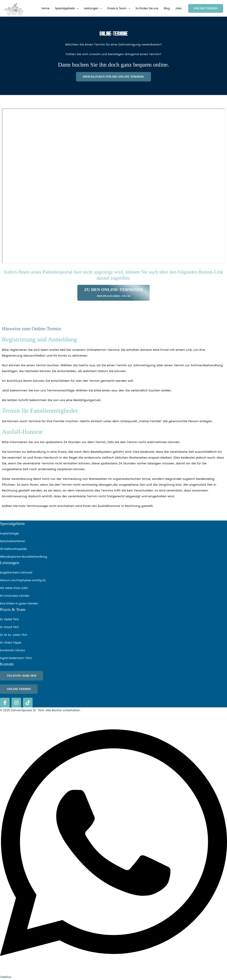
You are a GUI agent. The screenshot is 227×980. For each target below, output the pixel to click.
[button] (77, 8)
